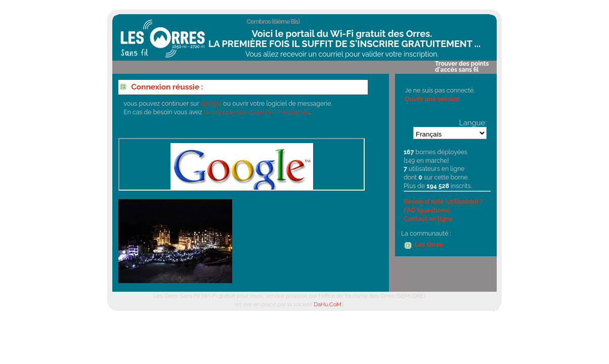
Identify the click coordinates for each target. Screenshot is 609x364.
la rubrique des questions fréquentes (257, 112)
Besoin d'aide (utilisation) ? (443, 201)
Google (211, 103)
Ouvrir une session (432, 99)
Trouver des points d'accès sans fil (462, 67)
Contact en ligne (428, 219)
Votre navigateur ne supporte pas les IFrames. (242, 164)
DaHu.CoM (328, 304)
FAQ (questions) (427, 210)
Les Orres (429, 244)
